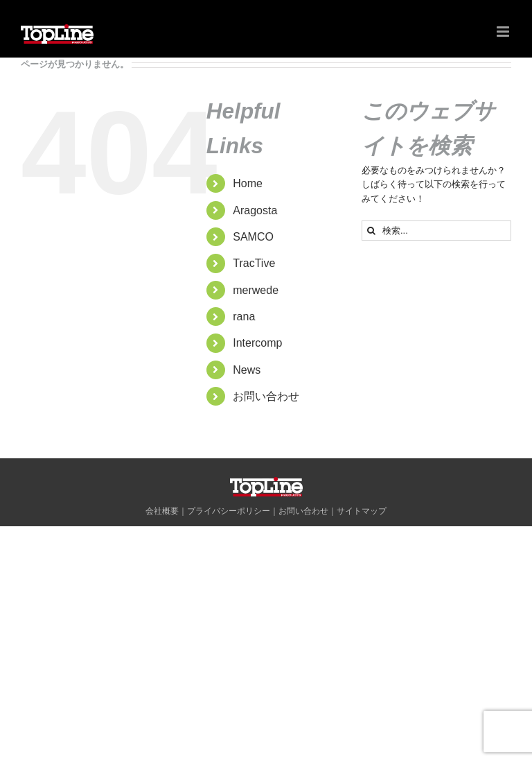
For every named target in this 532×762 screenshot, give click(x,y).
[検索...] (436, 231)
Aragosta (255, 210)
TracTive (254, 263)
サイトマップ (362, 511)
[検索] (372, 231)
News (247, 370)
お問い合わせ (266, 396)
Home (248, 183)
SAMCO (253, 237)
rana (244, 317)
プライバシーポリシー (229, 511)
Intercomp (257, 343)
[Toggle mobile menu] (504, 32)
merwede (256, 290)
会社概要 (162, 511)
